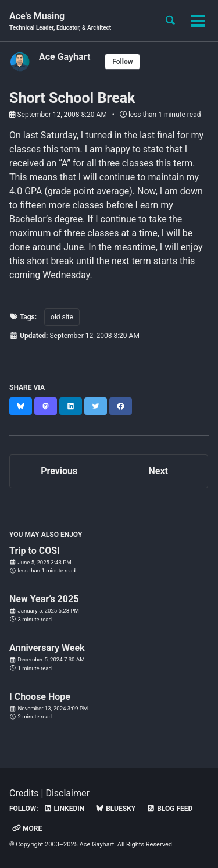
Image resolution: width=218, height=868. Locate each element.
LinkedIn (64, 809)
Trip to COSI (35, 551)
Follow (122, 62)
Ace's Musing (60, 21)
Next (158, 471)
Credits (24, 793)
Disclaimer (67, 793)
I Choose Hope (40, 697)
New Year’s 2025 (44, 599)
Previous (59, 471)
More (27, 828)
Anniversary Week (47, 648)
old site (62, 317)
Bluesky (115, 809)
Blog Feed (169, 809)
